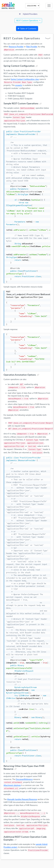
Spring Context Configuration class (25, 79)
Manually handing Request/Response (22, 799)
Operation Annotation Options (20, 375)
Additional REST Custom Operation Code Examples (25, 838)
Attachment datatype (12, 785)
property (19, 85)
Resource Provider (16, 47)
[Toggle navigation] (49, 6)
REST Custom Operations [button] (28, 21)
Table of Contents (27, 28)
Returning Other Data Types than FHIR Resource (24, 767)
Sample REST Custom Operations (21, 103)
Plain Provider (32, 47)
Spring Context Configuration (19, 66)
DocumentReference (24, 779)
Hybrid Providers (28, 14)
